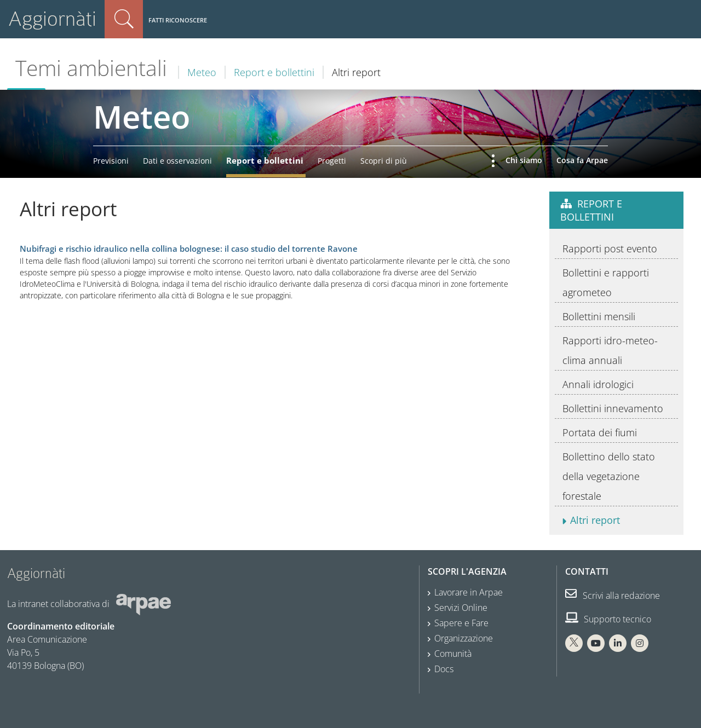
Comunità (453, 654)
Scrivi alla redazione (613, 596)
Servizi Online (461, 608)
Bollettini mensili (599, 316)
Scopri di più (384, 161)
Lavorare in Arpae (469, 592)
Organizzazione (464, 638)
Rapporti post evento (610, 249)
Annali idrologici (598, 384)
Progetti (332, 161)
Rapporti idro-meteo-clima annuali (610, 350)
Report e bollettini (274, 72)
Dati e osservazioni (177, 161)
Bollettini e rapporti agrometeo (606, 282)
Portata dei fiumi (600, 432)
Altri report (595, 520)
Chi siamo (524, 160)
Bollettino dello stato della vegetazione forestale (609, 476)
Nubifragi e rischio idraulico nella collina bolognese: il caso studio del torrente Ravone (189, 249)
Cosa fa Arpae (582, 160)
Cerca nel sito (124, 19)
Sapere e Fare (461, 623)
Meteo (202, 72)
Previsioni (111, 161)
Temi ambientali (91, 68)
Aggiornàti (52, 19)
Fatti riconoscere (178, 20)
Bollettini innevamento (613, 408)
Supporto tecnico (608, 619)
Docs (444, 669)
